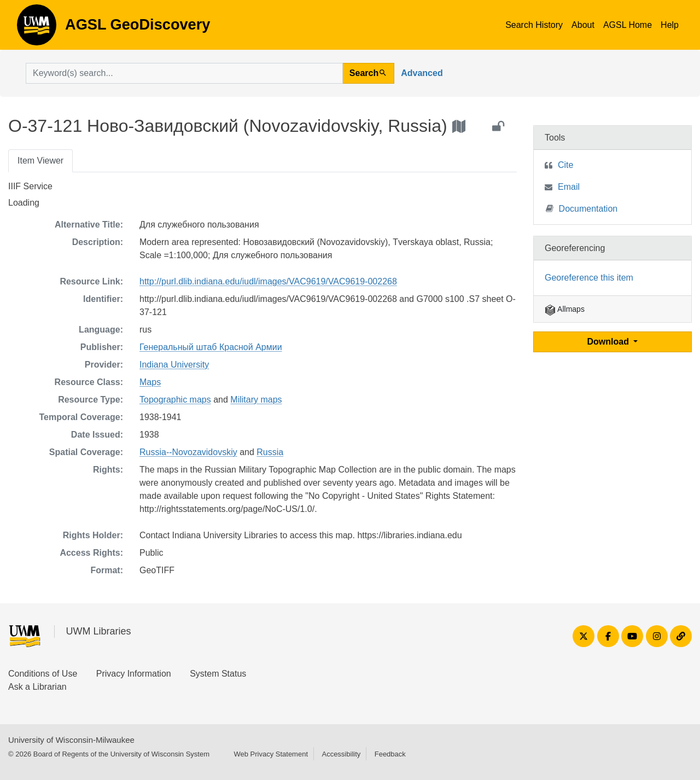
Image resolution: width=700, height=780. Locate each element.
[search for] (184, 73)
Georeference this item (589, 278)
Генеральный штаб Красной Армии (211, 347)
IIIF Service (30, 186)
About (583, 25)
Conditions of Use (43, 674)
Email (569, 187)
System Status (218, 674)
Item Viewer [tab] (40, 161)
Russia (270, 452)
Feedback (390, 754)
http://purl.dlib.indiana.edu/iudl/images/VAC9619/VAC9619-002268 (268, 281)
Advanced (422, 73)
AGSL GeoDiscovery (37, 28)
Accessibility (341, 754)
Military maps (256, 400)
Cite (565, 165)
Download (609, 342)
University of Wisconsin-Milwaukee (71, 740)
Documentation (582, 208)
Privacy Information (134, 674)
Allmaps (565, 309)
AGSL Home (628, 25)
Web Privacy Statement (271, 754)
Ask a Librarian (37, 687)
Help (670, 25)
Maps (150, 382)
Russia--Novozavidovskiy (188, 452)
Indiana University (174, 365)
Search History (534, 25)
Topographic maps (175, 400)
